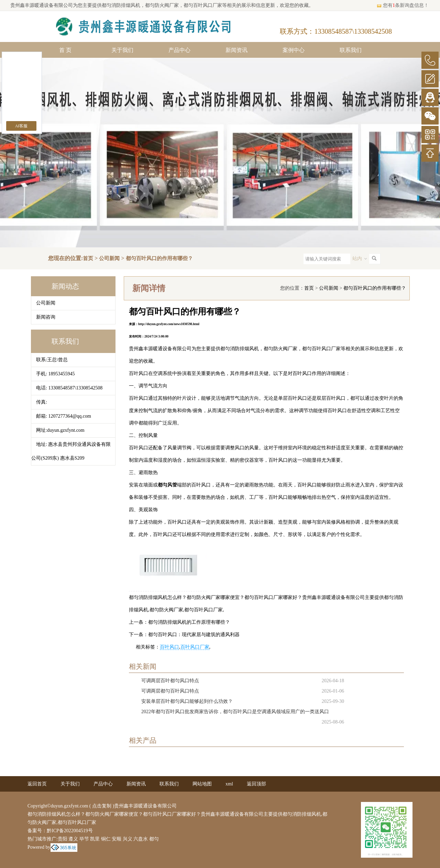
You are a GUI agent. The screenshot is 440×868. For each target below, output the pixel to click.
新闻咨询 (46, 317)
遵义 (73, 839)
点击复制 (102, 806)
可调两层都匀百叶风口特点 (170, 691)
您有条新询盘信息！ (403, 5)
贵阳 (63, 839)
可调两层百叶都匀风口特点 (170, 681)
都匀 (154, 839)
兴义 (128, 839)
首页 (88, 258)
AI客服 (21, 126)
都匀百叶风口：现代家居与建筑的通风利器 (194, 635)
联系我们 (351, 50)
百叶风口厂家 (195, 647)
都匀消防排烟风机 (121, 5)
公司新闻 (109, 258)
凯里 (95, 839)
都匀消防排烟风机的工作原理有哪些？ (189, 622)
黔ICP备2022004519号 (70, 831)
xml (229, 784)
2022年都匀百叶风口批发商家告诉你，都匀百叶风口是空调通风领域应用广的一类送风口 (235, 712)
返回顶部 (256, 784)
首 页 (65, 50)
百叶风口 (169, 647)
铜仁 (106, 839)
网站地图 (202, 784)
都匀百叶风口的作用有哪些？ (159, 258)
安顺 (117, 839)
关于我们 (122, 50)
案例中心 (294, 50)
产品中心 (179, 50)
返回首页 (37, 784)
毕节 (84, 839)
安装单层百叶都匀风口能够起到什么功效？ (187, 701)
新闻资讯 (236, 50)
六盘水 (141, 839)
